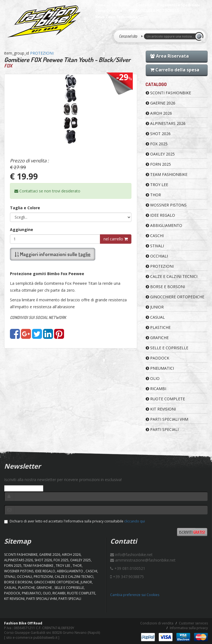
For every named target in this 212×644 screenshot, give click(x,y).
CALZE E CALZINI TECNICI (172, 276)
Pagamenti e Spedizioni (179, 5)
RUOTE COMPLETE (165, 399)
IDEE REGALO (160, 215)
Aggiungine (22, 230)
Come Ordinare (109, 11)
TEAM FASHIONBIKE (167, 174)
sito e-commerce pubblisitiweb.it (32, 638)
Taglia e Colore (25, 208)
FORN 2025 (158, 164)
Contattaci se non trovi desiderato (47, 191)
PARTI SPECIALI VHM (167, 419)
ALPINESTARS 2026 (166, 123)
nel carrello (116, 239)
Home (100, 5)
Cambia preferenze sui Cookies (135, 595)
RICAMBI (156, 389)
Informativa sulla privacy (189, 628)
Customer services (193, 623)
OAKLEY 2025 (160, 154)
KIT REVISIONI (161, 409)
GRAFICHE (157, 338)
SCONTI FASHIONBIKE (168, 93)
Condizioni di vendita (157, 623)
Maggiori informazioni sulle (53, 254)
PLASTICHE (158, 327)
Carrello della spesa (175, 70)
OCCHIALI (157, 256)
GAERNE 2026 (161, 103)
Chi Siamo (121, 5)
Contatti (143, 5)
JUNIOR (155, 307)
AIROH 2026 (159, 113)
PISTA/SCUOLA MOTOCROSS (154, 11)
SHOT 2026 (158, 134)
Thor (153, 195)
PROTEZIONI (42, 53)
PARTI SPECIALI (162, 429)
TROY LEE (157, 185)
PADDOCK (157, 358)
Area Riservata (169, 56)
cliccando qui (135, 521)
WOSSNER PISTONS (166, 205)
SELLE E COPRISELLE (167, 348)
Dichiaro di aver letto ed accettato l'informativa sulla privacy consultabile (75, 521)
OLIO (153, 378)
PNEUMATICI (160, 368)
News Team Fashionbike (116, 17)
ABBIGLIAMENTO (164, 225)
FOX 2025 (157, 144)
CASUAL (155, 317)
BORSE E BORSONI (165, 287)
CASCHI (155, 236)
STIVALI (155, 246)
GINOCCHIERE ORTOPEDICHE (175, 297)
